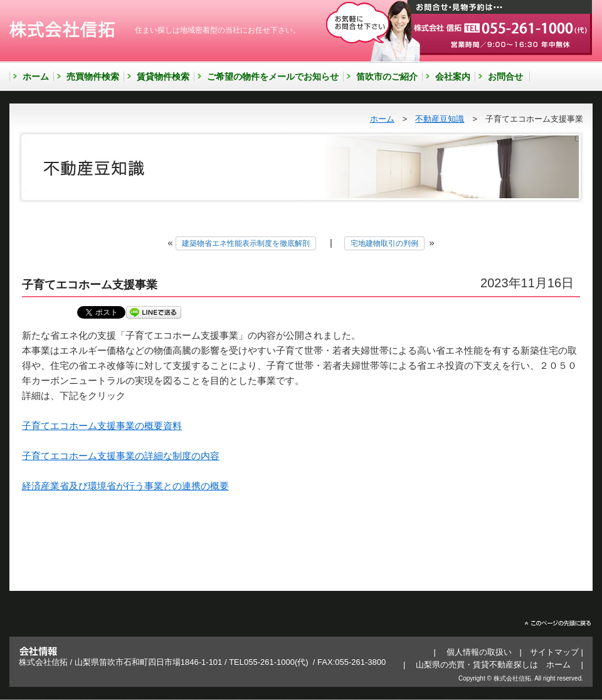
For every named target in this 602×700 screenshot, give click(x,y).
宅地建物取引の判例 (384, 243)
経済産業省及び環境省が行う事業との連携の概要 (125, 486)
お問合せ (505, 77)
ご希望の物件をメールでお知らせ (273, 77)
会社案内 (453, 77)
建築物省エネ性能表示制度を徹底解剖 (246, 243)
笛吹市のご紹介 (387, 77)
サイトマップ (554, 652)
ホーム (36, 77)
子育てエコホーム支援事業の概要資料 (102, 426)
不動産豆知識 (440, 119)
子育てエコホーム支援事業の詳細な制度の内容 (121, 456)
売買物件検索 (93, 77)
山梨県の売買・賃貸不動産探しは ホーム (493, 665)
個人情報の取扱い (479, 652)
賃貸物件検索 (163, 77)
